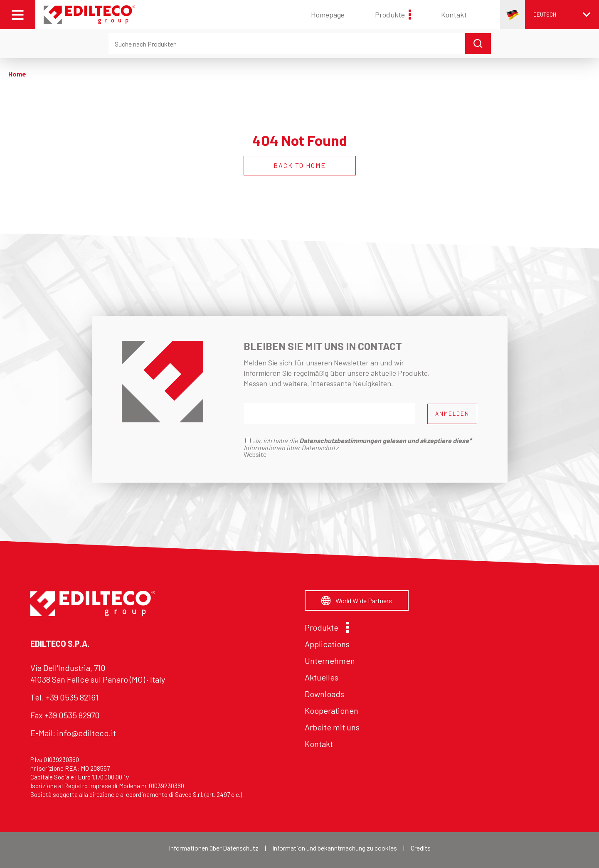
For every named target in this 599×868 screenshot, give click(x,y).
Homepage (328, 15)
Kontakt (454, 15)
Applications (327, 644)
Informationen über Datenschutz (214, 848)
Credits (421, 848)
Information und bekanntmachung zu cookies (335, 848)
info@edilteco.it (86, 733)
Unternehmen (330, 661)
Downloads (324, 694)
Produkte (393, 15)
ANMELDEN (452, 414)
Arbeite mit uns (332, 727)
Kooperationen (332, 710)
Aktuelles (322, 677)
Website (255, 454)
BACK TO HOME (300, 165)
